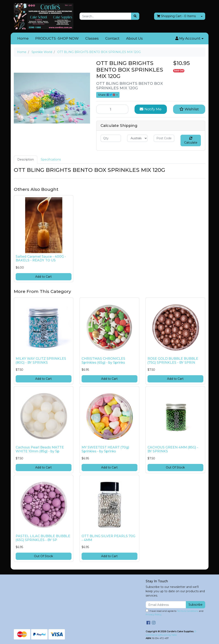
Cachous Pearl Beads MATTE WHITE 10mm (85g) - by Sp (40, 449)
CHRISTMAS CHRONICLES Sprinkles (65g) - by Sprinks (103, 361)
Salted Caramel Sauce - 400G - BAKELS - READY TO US (41, 258)
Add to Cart (43, 277)
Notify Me (151, 109)
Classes (92, 38)
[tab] (26, 160)
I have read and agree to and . (174, 613)
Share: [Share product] (107, 95)
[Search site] (135, 16)
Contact (112, 38)
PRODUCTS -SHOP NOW (57, 38)
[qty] (111, 138)
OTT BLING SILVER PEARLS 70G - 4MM (108, 538)
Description (26, 159)
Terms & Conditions (188, 611)
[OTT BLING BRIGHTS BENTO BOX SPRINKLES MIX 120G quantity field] (112, 109)
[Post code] (164, 138)
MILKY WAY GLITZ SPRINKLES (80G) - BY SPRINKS (41, 361)
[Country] (137, 138)
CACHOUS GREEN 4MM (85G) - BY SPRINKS (173, 449)
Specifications (51, 159)
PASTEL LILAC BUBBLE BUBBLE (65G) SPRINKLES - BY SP (43, 538)
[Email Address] (166, 605)
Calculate (191, 141)
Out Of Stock (175, 467)
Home (23, 38)
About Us (134, 38)
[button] (189, 39)
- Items (176, 16)
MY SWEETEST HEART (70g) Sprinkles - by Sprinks (105, 449)
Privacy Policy (153, 615)
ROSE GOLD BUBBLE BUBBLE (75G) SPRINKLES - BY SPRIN (173, 361)
